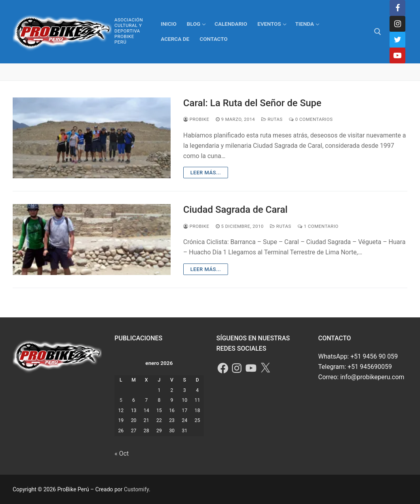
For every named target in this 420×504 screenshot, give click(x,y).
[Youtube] (397, 55)
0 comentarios (311, 119)
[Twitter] (397, 40)
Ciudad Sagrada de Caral (236, 210)
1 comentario (318, 226)
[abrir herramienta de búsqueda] (378, 32)
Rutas (272, 119)
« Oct (122, 453)
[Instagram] (397, 24)
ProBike (196, 119)
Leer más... (206, 173)
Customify (136, 489)
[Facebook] (397, 8)
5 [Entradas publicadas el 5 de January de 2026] (121, 400)
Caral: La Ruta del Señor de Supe (252, 103)
